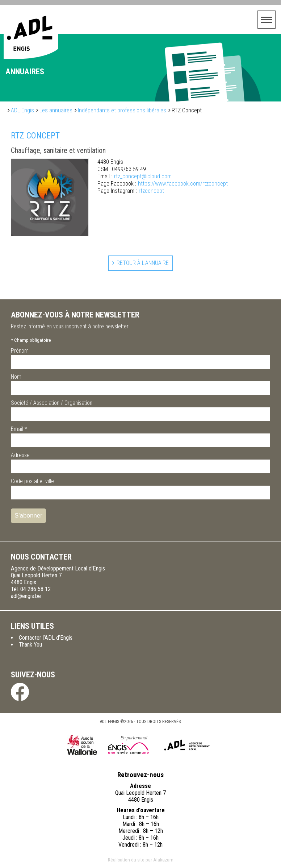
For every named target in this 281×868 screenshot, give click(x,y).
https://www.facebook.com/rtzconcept (163, 184)
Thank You (30, 645)
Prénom (20, 351)
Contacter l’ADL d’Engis (46, 638)
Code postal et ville (32, 481)
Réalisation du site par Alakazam (141, 860)
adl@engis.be (26, 596)
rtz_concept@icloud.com (135, 176)
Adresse (20, 455)
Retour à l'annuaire (143, 263)
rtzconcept (131, 191)
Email (19, 429)
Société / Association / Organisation (52, 403)
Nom (16, 377)
